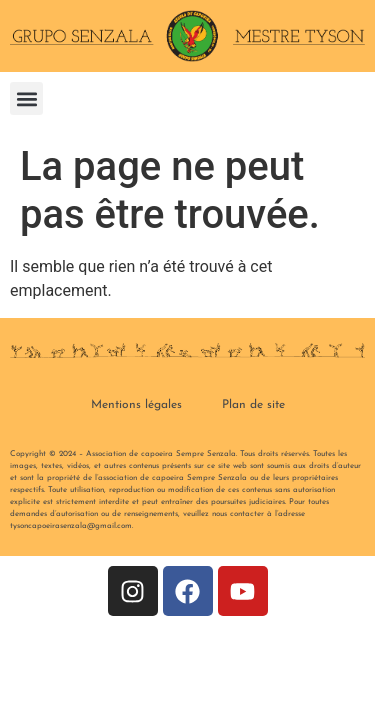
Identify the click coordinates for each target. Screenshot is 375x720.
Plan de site (253, 405)
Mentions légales (136, 405)
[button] (26, 98)
